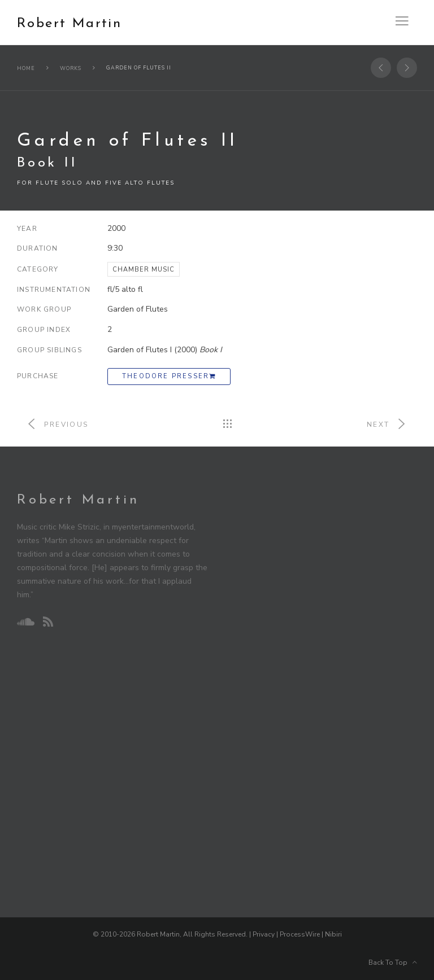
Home (26, 68)
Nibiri (333, 934)
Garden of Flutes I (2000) (165, 350)
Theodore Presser (169, 376)
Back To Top (393, 963)
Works (71, 68)
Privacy (264, 934)
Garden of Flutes (138, 309)
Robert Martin (69, 24)
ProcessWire (300, 934)
